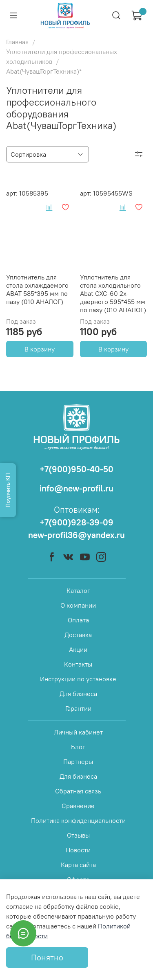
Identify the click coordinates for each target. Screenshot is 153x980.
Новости (78, 850)
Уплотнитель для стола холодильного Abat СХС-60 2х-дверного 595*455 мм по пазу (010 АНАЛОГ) (113, 293)
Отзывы (78, 835)
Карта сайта (78, 865)
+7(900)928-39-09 (76, 522)
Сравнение (78, 806)
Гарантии (78, 708)
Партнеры (78, 761)
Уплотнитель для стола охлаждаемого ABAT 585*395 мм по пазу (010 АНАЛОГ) (37, 289)
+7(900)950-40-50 (76, 469)
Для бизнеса (78, 694)
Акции (78, 649)
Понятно (47, 957)
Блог (78, 747)
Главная (17, 42)
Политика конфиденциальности (78, 820)
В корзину (40, 349)
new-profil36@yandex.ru (76, 535)
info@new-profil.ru (76, 488)
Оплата (78, 620)
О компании (78, 605)
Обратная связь (78, 791)
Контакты (78, 664)
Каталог (78, 590)
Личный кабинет (78, 732)
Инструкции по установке (78, 679)
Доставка (78, 635)
